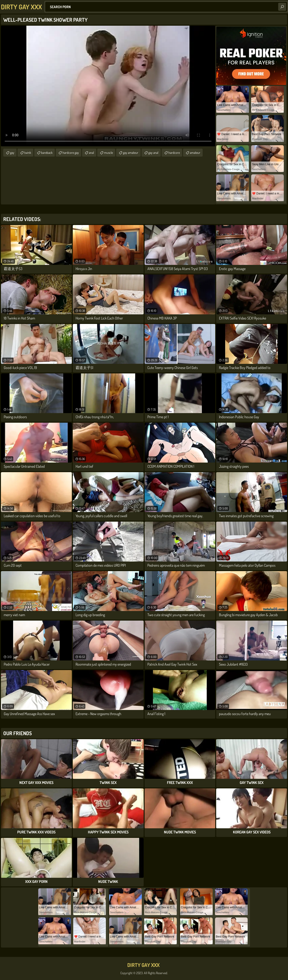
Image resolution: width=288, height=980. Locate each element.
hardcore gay (71, 153)
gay (12, 153)
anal (91, 153)
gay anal (153, 153)
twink (28, 153)
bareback (47, 153)
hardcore (174, 153)
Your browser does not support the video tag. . (108, 86)
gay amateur (131, 153)
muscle (108, 153)
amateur (195, 153)
